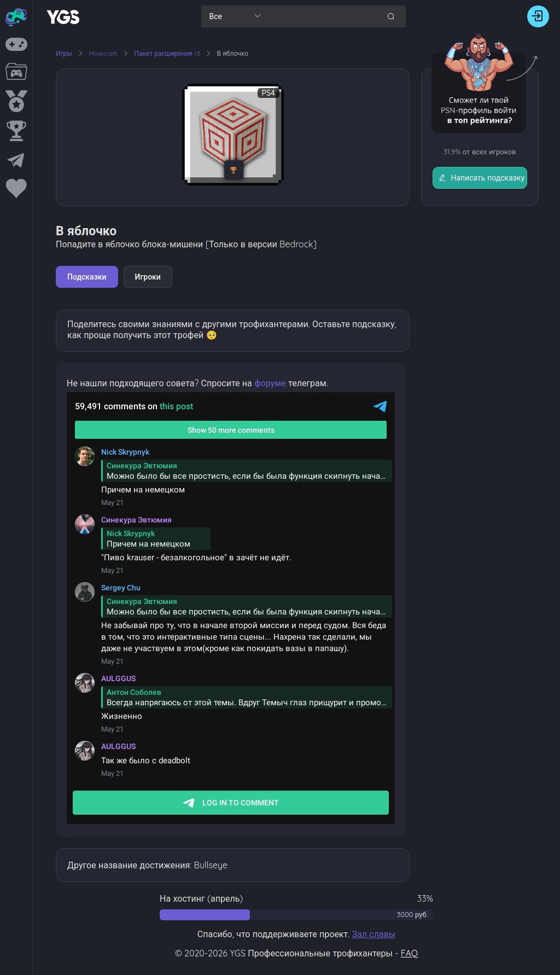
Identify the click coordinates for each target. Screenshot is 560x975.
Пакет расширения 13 (168, 53)
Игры (64, 53)
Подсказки (87, 277)
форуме (270, 383)
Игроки (148, 277)
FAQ (409, 953)
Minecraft (104, 53)
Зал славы (374, 934)
